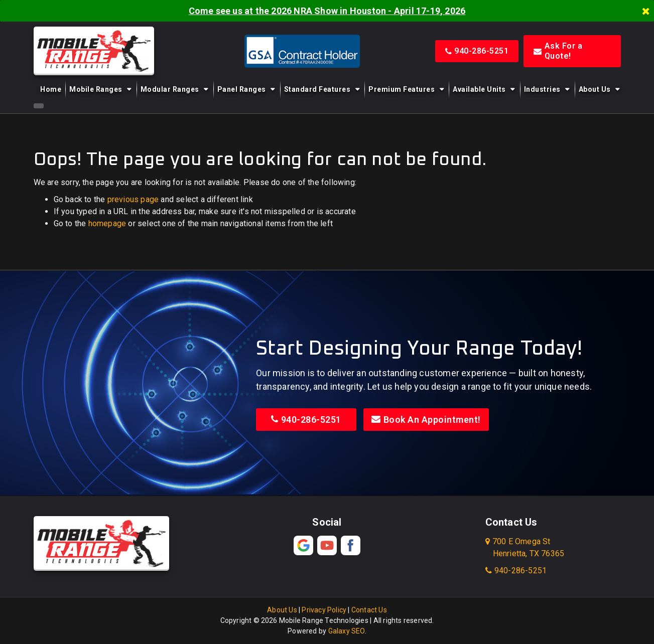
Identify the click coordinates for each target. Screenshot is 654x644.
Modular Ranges (170, 89)
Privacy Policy (324, 610)
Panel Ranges (242, 89)
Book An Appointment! (426, 420)
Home (51, 89)
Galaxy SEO (347, 631)
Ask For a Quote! (558, 51)
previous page (133, 199)
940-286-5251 (477, 51)
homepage (107, 223)
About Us (595, 89)
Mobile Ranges (96, 89)
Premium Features (402, 89)
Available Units (479, 89)
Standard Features (317, 89)
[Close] (646, 11)
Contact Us (369, 610)
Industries (542, 89)
